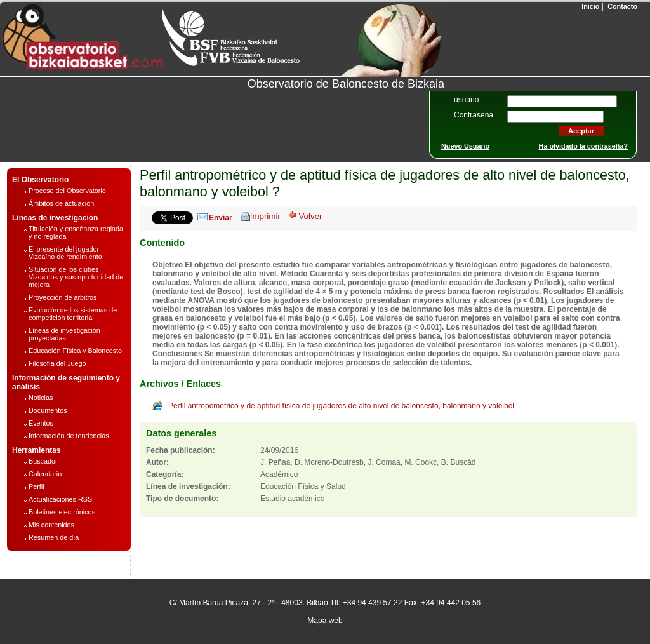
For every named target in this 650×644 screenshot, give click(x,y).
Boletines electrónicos (62, 512)
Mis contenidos (51, 525)
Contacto (621, 6)
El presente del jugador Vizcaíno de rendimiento (65, 253)
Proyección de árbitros (63, 297)
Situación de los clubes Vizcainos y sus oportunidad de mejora (76, 277)
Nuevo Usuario (465, 146)
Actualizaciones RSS (60, 499)
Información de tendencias (69, 436)
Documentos (48, 410)
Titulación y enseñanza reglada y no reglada (76, 232)
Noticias (41, 398)
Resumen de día (54, 537)
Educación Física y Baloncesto (75, 351)
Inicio (589, 6)
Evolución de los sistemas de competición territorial (73, 314)
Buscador (43, 461)
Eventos (41, 423)
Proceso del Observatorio (67, 191)
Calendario (45, 474)
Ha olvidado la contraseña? (583, 146)
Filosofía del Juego (57, 363)
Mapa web (325, 621)
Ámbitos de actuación (61, 203)
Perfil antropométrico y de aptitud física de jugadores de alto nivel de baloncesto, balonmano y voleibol (341, 406)
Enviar (221, 218)
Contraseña (474, 115)
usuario (466, 100)
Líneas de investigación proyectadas (64, 334)
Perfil (36, 486)
